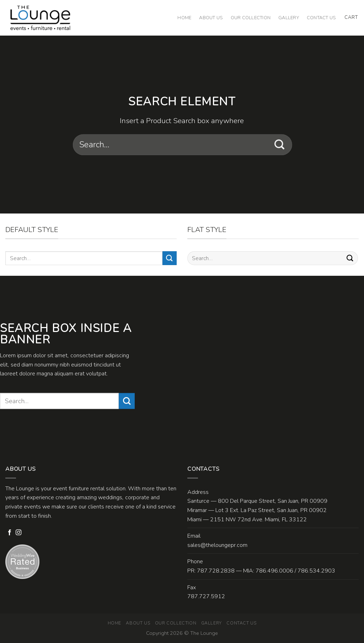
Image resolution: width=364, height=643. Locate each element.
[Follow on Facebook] (10, 533)
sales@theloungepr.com (217, 545)
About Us (211, 18)
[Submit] (280, 145)
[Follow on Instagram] (18, 533)
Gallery (289, 18)
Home (184, 18)
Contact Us (321, 18)
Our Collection (251, 18)
